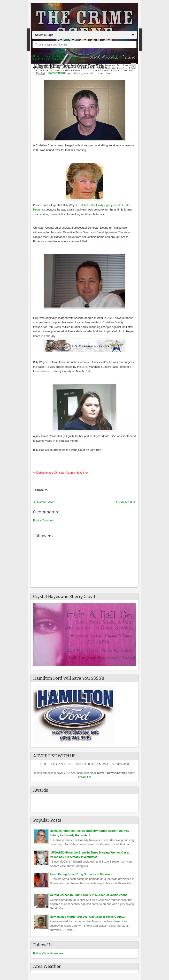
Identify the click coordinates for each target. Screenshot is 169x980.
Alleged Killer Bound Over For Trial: (70, 66)
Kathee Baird (57, 73)
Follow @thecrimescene (48, 953)
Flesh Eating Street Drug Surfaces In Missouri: (81, 874)
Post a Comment (44, 520)
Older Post (124, 502)
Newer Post (46, 502)
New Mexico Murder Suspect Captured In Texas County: (87, 917)
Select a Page (44, 35)
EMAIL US (85, 777)
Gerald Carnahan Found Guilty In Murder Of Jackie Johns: (89, 895)
